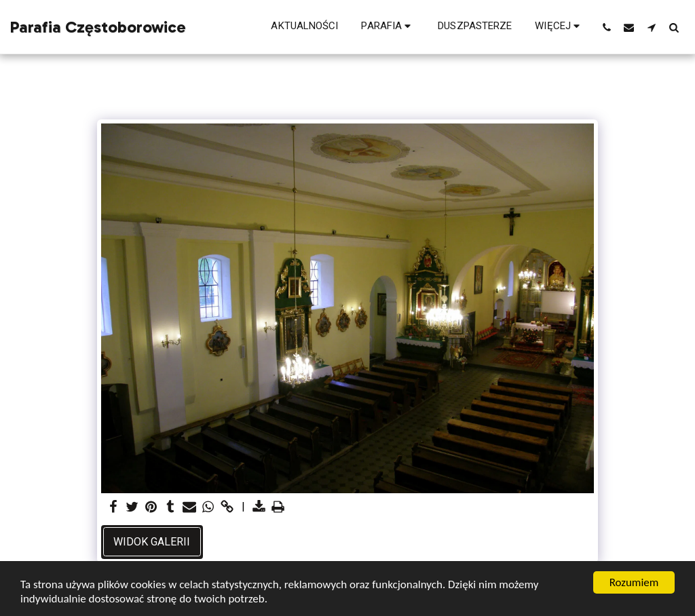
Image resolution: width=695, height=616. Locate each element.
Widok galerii (152, 542)
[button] (388, 27)
